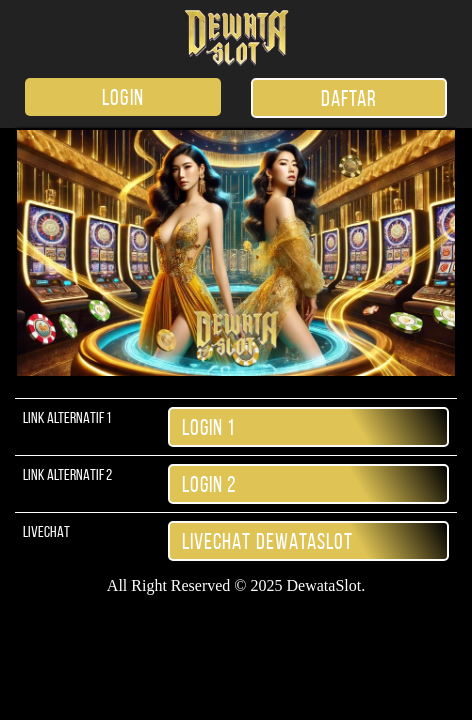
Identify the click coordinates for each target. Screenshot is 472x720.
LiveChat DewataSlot (268, 541)
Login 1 (209, 427)
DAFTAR (349, 98)
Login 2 (210, 484)
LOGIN (123, 97)
